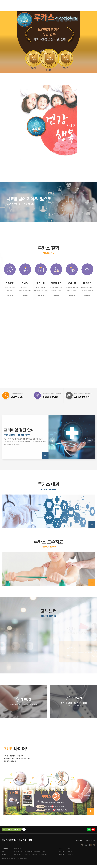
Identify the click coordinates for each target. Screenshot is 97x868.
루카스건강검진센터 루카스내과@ (12, 830)
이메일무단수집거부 (91, 841)
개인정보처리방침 (80, 841)
